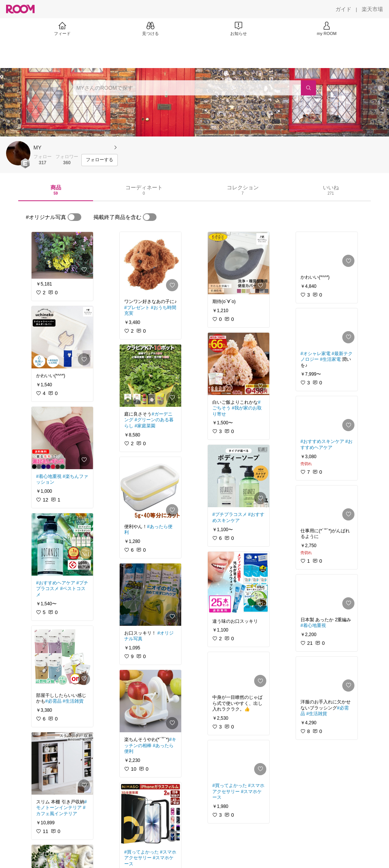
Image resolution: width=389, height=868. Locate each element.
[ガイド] (343, 9)
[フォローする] (100, 160)
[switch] (74, 217)
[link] (62, 255)
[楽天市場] (372, 9)
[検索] (308, 88)
